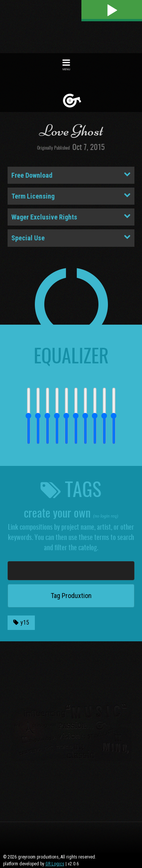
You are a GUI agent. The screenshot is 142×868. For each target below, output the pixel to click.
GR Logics (55, 864)
